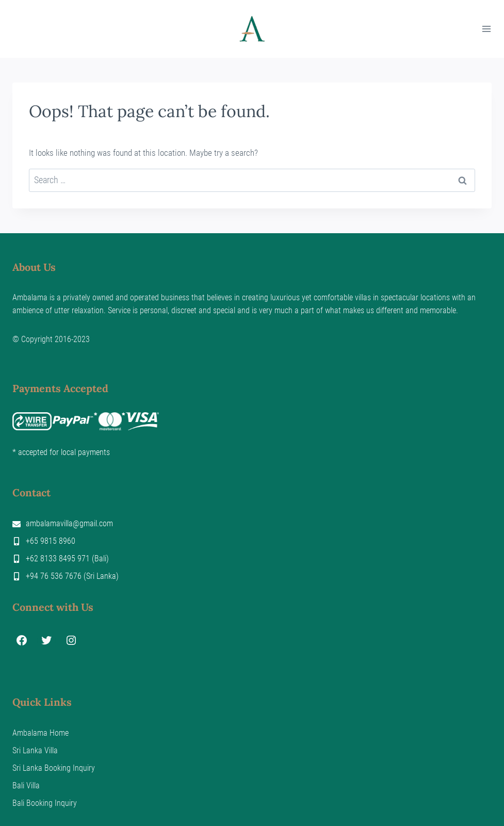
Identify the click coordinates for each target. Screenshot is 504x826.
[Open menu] (486, 29)
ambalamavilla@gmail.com (69, 523)
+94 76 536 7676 (54, 576)
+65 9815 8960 (51, 541)
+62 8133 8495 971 (58, 558)
